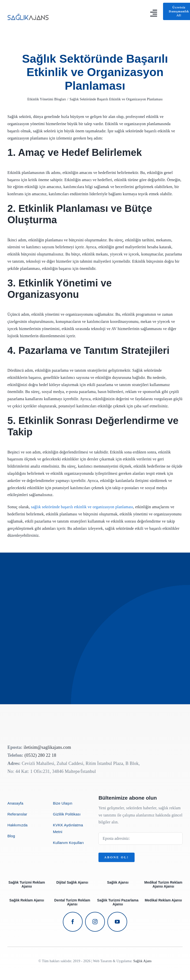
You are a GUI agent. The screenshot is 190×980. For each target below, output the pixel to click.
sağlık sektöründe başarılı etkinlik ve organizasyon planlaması (82, 507)
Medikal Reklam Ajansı (163, 900)
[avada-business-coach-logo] (28, 13)
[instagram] (95, 922)
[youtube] (117, 922)
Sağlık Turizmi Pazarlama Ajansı (118, 902)
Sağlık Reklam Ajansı (27, 900)
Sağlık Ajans (142, 961)
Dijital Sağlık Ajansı (72, 882)
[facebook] (73, 922)
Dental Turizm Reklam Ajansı (72, 902)
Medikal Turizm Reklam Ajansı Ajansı (163, 884)
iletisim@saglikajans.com (47, 747)
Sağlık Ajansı (118, 882)
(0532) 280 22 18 (40, 755)
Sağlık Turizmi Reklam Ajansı (27, 884)
